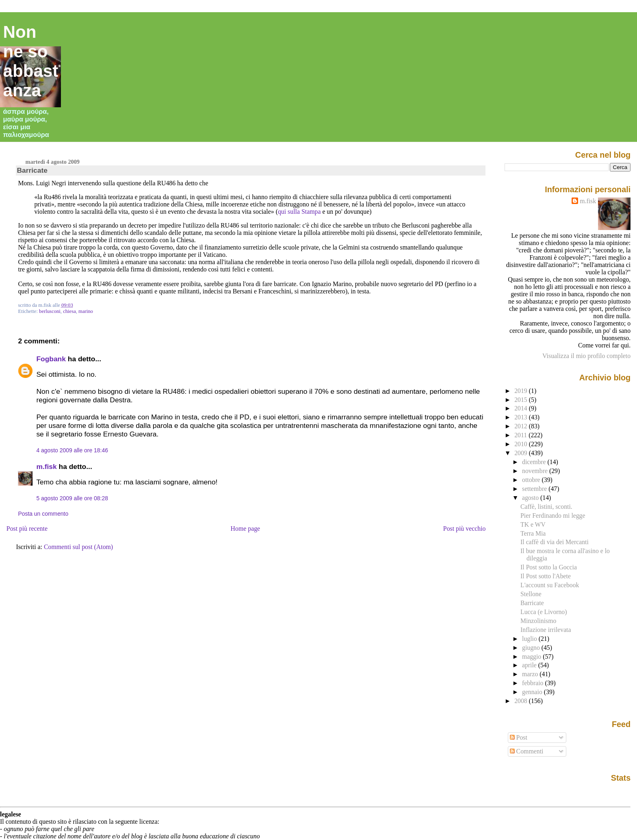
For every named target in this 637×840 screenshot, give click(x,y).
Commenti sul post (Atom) (78, 547)
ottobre (532, 480)
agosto (531, 498)
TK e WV (533, 524)
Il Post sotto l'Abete (546, 576)
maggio (532, 657)
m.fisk (46, 467)
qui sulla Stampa (299, 212)
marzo (531, 674)
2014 (522, 408)
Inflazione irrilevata (546, 630)
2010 (522, 444)
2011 (521, 435)
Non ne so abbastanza (31, 61)
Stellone (531, 594)
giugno (532, 648)
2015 (522, 400)
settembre (535, 489)
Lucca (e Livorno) (544, 612)
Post (519, 737)
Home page (246, 529)
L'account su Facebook (550, 585)
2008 (522, 701)
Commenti (527, 751)
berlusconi (50, 311)
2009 (522, 453)
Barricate (32, 170)
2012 (522, 426)
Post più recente (27, 529)
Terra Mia (533, 533)
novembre (536, 471)
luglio (530, 639)
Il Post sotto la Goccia (549, 567)
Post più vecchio (465, 529)
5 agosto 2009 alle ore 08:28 (72, 498)
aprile (530, 665)
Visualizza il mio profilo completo (586, 356)
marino (86, 311)
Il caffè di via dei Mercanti (555, 542)
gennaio (533, 692)
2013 (522, 417)
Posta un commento (43, 514)
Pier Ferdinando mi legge (553, 516)
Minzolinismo (538, 621)
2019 (522, 391)
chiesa (69, 311)
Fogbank (51, 359)
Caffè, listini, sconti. (546, 507)
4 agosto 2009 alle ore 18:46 (72, 450)
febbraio (533, 683)
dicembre (535, 462)
